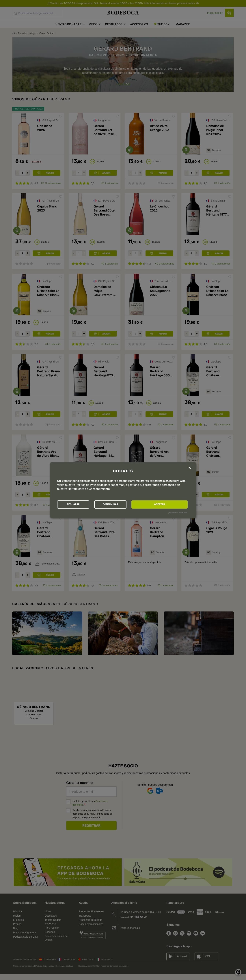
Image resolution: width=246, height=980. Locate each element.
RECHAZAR (77, 505)
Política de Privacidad (90, 485)
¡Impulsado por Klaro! (178, 513)
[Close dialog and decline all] (190, 468)
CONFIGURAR (123, 505)
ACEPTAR (168, 505)
